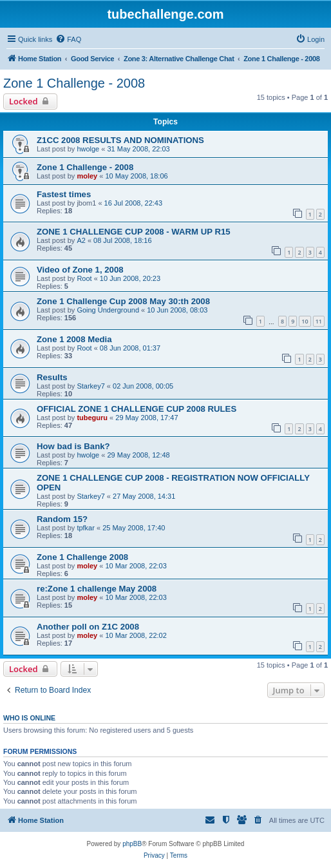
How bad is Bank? (73, 446)
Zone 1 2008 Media (74, 339)
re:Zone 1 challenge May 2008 (97, 589)
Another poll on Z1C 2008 (88, 627)
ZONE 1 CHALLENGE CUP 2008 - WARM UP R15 (134, 232)
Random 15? (62, 519)
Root (84, 278)
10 (305, 321)
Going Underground (108, 310)
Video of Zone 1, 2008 (80, 270)
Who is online (29, 718)
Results (52, 377)
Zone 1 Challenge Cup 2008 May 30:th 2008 (123, 301)
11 (319, 321)
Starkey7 (90, 386)
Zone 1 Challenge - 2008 (74, 83)
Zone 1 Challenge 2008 (82, 557)
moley (87, 176)
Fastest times (64, 194)
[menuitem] (68, 39)
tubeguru (92, 418)
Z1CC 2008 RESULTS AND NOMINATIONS (120, 140)
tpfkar (86, 528)
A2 (81, 240)
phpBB (132, 844)
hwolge (88, 149)
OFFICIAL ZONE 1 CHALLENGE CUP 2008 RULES (137, 409)
